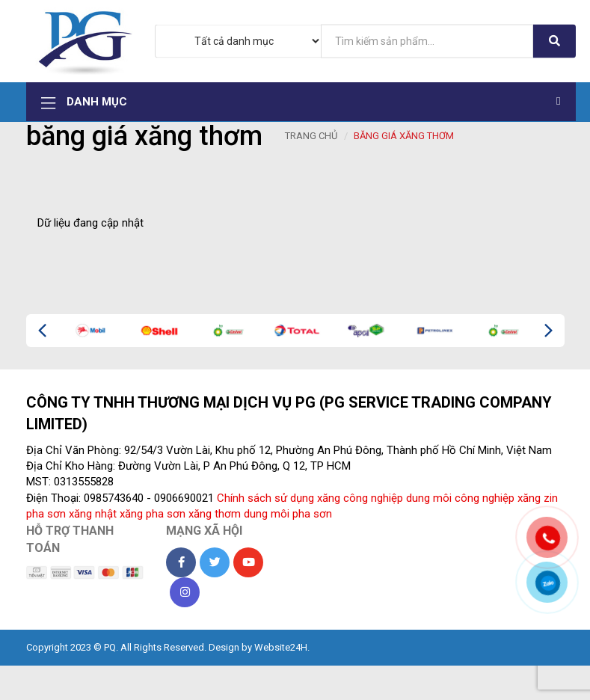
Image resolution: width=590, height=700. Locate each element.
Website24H (281, 650)
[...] (427, 41)
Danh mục (302, 104)
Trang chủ (311, 139)
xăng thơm (215, 517)
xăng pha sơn (153, 517)
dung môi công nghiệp (460, 501)
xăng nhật (93, 517)
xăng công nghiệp (360, 501)
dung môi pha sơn (288, 517)
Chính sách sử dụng (265, 501)
